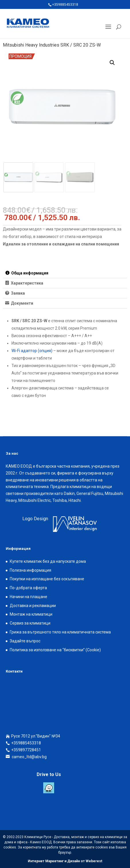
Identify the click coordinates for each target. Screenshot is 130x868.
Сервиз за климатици (30, 623)
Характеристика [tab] (27, 283)
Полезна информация (30, 570)
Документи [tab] (22, 303)
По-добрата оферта (28, 588)
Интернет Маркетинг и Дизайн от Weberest (65, 861)
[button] (112, 63)
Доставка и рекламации (33, 606)
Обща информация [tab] (29, 273)
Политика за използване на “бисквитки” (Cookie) (55, 650)
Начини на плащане (28, 597)
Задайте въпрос (25, 641)
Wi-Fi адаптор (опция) (32, 351)
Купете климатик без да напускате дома (48, 561)
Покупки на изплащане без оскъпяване (47, 579)
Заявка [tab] (17, 293)
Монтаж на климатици (31, 614)
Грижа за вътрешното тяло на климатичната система (60, 632)
